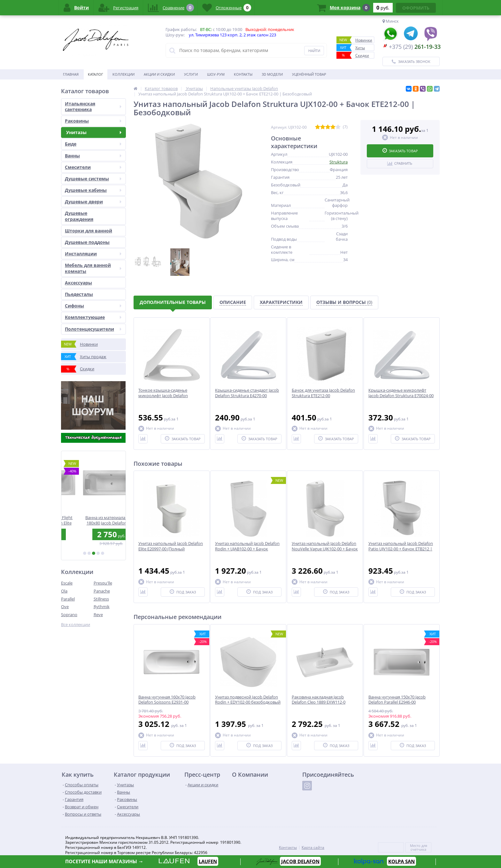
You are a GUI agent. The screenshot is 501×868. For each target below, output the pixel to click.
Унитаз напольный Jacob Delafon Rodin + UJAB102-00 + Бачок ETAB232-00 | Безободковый (247, 549)
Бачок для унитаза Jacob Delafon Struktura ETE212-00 (323, 393)
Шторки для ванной (89, 231)
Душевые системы (93, 179)
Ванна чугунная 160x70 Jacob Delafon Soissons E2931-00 (167, 700)
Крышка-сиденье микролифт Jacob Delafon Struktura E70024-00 (401, 393)
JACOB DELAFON (300, 861)
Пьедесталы (79, 294)
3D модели (272, 74)
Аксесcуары (78, 283)
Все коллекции (76, 625)
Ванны (93, 156)
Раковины (93, 121)
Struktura (339, 162)
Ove (65, 607)
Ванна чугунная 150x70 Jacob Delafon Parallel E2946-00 (397, 700)
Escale (67, 583)
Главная (71, 74)
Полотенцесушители (93, 329)
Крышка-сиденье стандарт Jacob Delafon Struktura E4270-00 (247, 393)
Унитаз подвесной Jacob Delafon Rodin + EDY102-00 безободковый (248, 700)
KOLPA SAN (401, 861)
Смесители (93, 167)
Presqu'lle (103, 583)
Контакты (243, 74)
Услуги (191, 74)
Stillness (101, 599)
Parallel (68, 599)
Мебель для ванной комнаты (93, 268)
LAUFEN (208, 861)
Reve (98, 615)
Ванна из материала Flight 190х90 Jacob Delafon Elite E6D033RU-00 (93, 520)
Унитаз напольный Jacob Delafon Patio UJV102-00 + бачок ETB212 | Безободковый (401, 549)
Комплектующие (93, 317)
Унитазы (93, 132)
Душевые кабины (93, 190)
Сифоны (93, 306)
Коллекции (123, 74)
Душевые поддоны (87, 242)
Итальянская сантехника (93, 106)
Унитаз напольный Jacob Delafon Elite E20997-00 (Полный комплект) (171, 549)
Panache (102, 591)
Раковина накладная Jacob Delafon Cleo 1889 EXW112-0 (319, 700)
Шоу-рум (216, 74)
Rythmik (102, 607)
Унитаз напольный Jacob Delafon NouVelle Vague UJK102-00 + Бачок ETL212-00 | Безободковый (325, 549)
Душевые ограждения (79, 216)
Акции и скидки (159, 74)
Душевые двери (93, 202)
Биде (93, 144)
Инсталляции (93, 254)
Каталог (96, 74)
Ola (64, 591)
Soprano (69, 615)
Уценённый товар (309, 74)
